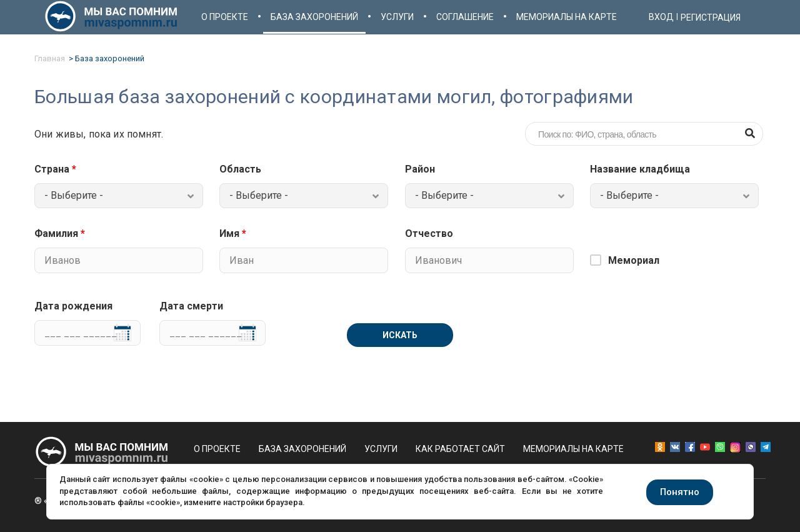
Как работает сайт (460, 449)
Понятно (680, 492)
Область (240, 169)
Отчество (429, 234)
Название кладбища (640, 169)
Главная (50, 58)
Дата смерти (191, 306)
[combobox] (119, 196)
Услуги (397, 17)
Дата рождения (73, 306)
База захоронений (314, 17)
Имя (233, 234)
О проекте (225, 17)
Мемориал (634, 260)
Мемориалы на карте (567, 17)
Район (420, 169)
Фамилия (60, 234)
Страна (55, 169)
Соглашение (465, 17)
